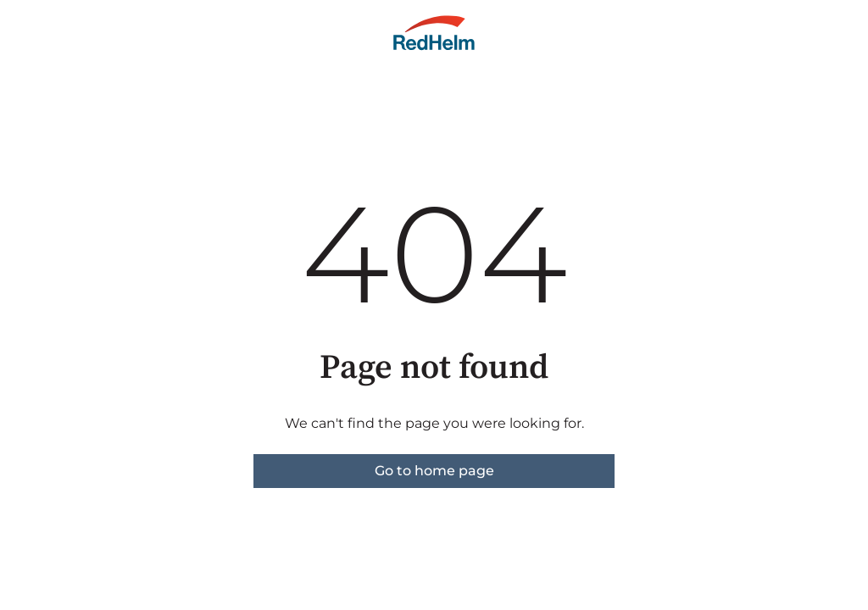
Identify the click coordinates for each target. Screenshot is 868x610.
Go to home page (434, 471)
